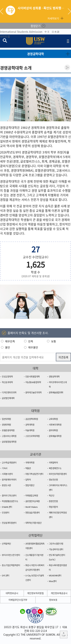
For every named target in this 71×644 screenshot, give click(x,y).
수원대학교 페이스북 (28, 611)
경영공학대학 (54, 377)
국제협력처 (53, 463)
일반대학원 (6, 419)
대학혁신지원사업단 (34, 523)
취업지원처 (53, 507)
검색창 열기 (5, 40)
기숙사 (5, 468)
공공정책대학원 (32, 419)
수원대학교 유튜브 (40, 611)
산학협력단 (6, 544)
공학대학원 (30, 425)
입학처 (28, 480)
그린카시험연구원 (56, 544)
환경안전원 (53, 501)
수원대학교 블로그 (23, 611)
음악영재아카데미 (9, 480)
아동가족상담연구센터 (34, 474)
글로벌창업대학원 (9, 442)
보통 (54, 341)
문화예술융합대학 (56, 392)
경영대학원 (6, 425)
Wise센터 (53, 581)
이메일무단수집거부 (18, 600)
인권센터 (5, 513)
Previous (3, 11)
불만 (8, 347)
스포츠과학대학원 (33, 436)
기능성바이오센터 (56, 549)
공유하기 (67, 67)
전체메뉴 (68, 41)
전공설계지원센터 (9, 523)
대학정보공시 (12, 593)
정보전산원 (53, 480)
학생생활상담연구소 (10, 501)
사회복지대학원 (55, 425)
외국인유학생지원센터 (58, 474)
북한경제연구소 (55, 468)
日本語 (55, 32)
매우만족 (10, 341)
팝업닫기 (36, 26)
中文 (47, 32)
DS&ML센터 (7, 507)
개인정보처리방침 (35, 593)
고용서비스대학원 (9, 436)
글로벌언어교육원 (33, 501)
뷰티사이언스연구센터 (11, 555)
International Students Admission (21, 32)
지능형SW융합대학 (33, 382)
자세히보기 (53, 18)
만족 (31, 341)
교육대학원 (53, 419)
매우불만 (33, 347)
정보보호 (53, 600)
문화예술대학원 (55, 436)
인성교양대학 (7, 377)
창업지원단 (30, 485)
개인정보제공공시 (59, 593)
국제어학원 (30, 463)
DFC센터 (6, 576)
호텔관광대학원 (8, 430)
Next (69, 11)
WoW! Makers (32, 507)
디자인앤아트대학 (9, 392)
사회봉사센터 (7, 474)
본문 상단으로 (64, 635)
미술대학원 (30, 430)
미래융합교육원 (32, 496)
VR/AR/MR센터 (55, 576)
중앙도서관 (6, 485)
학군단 (52, 496)
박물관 (28, 468)
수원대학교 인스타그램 (34, 611)
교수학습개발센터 (9, 463)
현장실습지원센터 (33, 513)
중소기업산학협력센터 (11, 565)
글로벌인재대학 (8, 398)
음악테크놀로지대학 (34, 392)
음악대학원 (53, 430)
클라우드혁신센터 (9, 496)
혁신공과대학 (7, 382)
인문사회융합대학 (33, 377)
